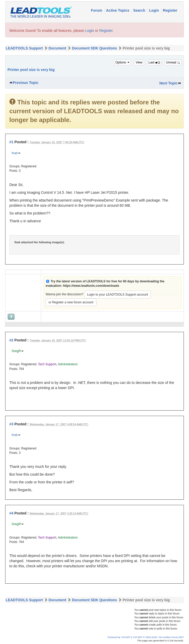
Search (140, 10)
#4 (11, 513)
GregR (16, 351)
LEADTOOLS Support (24, 48)
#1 (11, 142)
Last (154, 62)
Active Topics (118, 10)
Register (170, 10)
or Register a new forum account (71, 302)
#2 (11, 340)
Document (57, 48)
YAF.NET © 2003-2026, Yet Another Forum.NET (158, 637)
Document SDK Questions (94, 48)
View (139, 62)
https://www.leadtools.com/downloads (91, 286)
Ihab (15, 153)
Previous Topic (26, 83)
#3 (11, 424)
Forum (97, 10)
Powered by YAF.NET (119, 637)
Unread (173, 62)
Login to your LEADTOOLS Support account (117, 295)
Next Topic (168, 83)
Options (123, 62)
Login (155, 10)
